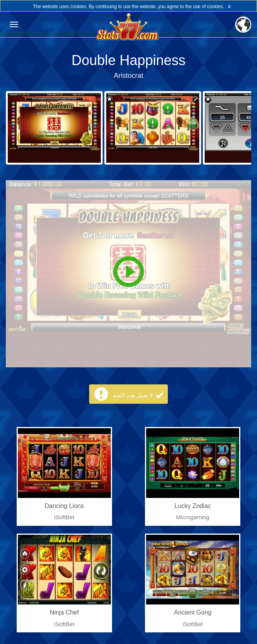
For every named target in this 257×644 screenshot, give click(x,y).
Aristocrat (128, 76)
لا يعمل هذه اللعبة (138, 395)
